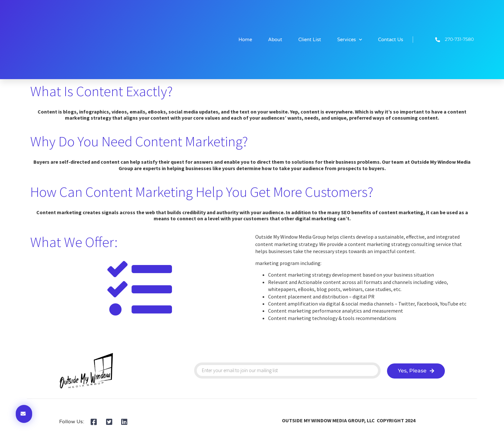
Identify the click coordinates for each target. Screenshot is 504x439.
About (275, 40)
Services (350, 40)
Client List (310, 40)
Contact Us (391, 40)
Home (245, 40)
